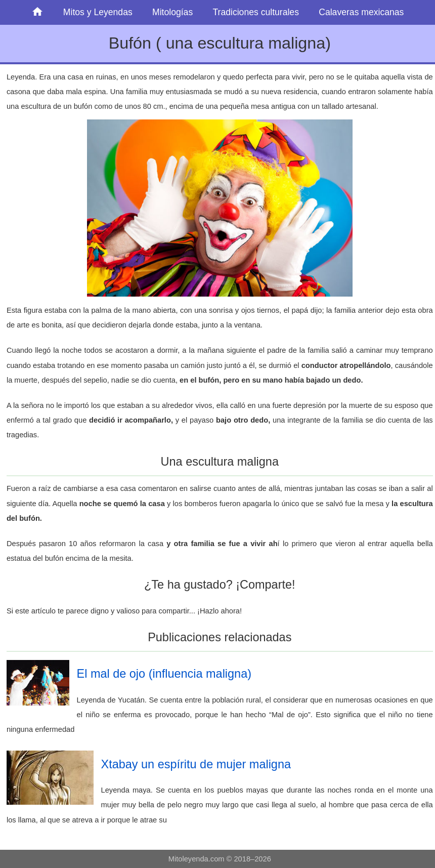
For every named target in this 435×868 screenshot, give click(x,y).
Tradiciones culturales (255, 12)
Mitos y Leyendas (98, 12)
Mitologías (172, 12)
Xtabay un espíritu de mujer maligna (196, 764)
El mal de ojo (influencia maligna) (164, 674)
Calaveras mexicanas (361, 12)
